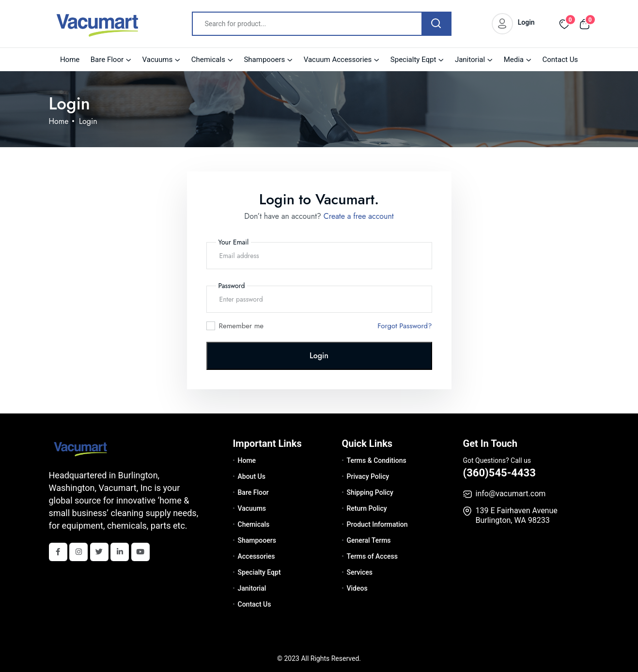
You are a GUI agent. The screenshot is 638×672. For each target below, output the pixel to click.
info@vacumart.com (511, 494)
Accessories (257, 556)
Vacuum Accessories (338, 60)
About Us (252, 476)
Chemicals (208, 60)
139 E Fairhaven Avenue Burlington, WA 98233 (517, 515)
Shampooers (264, 60)
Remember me (241, 326)
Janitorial (470, 60)
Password (232, 286)
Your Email (234, 242)
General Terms (369, 540)
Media (514, 60)
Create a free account (359, 216)
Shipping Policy (370, 492)
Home (70, 60)
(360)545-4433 (499, 473)
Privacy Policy (368, 476)
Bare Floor (107, 60)
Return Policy (367, 508)
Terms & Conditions (377, 460)
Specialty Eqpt (413, 60)
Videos (357, 588)
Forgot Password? (405, 326)
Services (360, 572)
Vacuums (158, 60)
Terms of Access (372, 556)
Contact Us (560, 60)
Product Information (377, 524)
